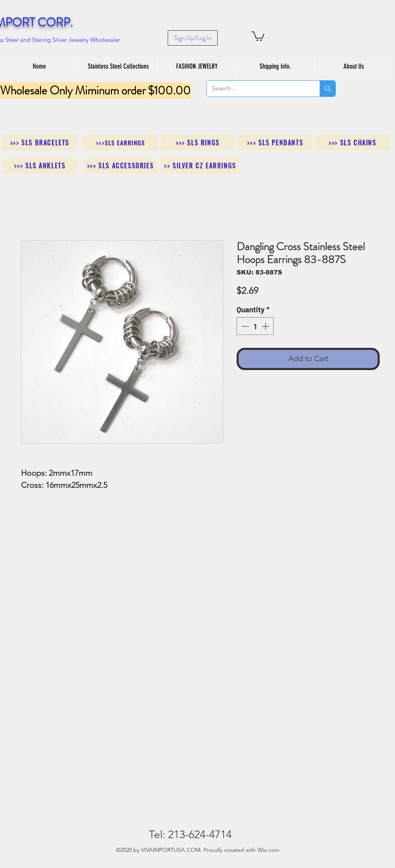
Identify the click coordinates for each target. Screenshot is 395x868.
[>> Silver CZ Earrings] (200, 165)
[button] (258, 36)
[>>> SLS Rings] (198, 142)
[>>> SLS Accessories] (120, 165)
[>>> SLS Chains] (352, 142)
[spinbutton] (255, 326)
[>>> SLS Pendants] (275, 142)
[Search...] (257, 89)
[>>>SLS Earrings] (120, 142)
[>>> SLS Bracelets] (40, 142)
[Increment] (266, 326)
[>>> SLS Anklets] (40, 165)
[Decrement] (244, 326)
